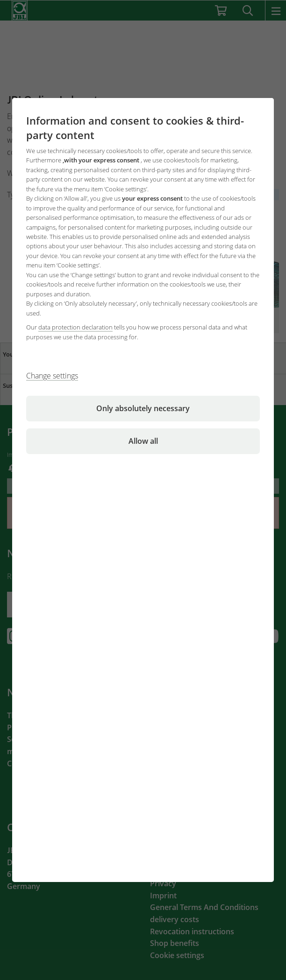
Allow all (143, 441)
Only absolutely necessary (143, 408)
